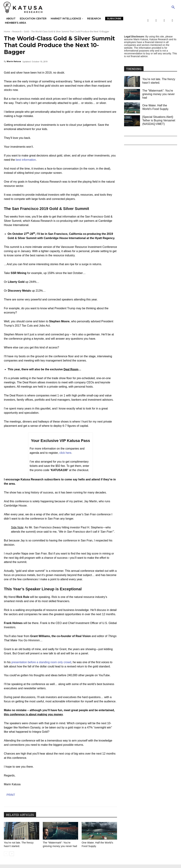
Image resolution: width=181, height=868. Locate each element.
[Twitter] (156, 20)
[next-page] (12, 857)
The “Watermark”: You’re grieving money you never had (59, 846)
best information (26, 160)
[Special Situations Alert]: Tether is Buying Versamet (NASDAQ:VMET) (159, 120)
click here (65, 453)
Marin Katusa (14, 61)
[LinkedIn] (172, 20)
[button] (173, 7)
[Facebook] (148, 20)
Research (17, 31)
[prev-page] (6, 857)
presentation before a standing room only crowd (41, 662)
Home (7, 31)
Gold (26, 31)
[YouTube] (164, 20)
